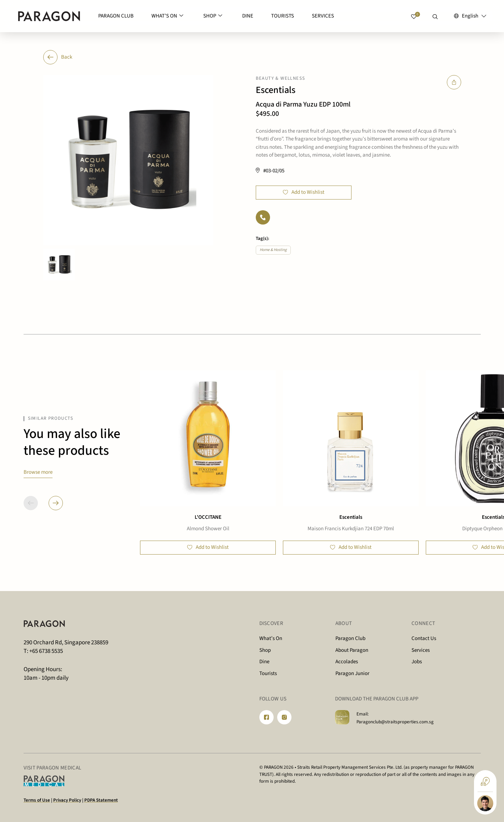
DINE (248, 16)
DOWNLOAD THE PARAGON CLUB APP (377, 699)
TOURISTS (283, 16)
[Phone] (263, 217)
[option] (128, 160)
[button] (56, 503)
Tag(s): (263, 238)
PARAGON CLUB (116, 16)
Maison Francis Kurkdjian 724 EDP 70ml (351, 529)
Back (58, 57)
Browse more (38, 472)
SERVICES (323, 16)
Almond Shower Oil (208, 529)
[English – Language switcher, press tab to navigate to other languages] (470, 16)
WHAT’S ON (167, 16)
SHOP (213, 16)
